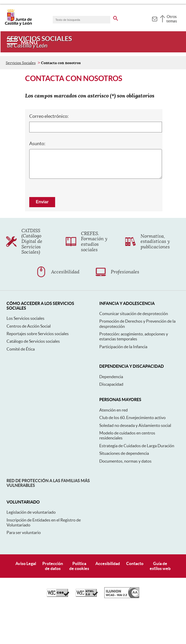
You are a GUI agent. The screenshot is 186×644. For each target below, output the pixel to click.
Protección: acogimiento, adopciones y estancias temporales (134, 372)
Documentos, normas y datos (125, 496)
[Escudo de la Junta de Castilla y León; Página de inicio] (18, 24)
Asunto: (37, 179)
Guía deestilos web (160, 601)
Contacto (135, 599)
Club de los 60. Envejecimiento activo (132, 453)
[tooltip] (155, 18)
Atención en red (114, 445)
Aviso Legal (26, 599)
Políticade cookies (79, 601)
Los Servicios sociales (25, 353)
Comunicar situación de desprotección (134, 349)
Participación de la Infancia (123, 382)
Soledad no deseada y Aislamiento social (135, 461)
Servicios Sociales (21, 98)
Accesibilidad (108, 599)
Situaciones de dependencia (124, 488)
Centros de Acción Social (29, 361)
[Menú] (22, 42)
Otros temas (172, 19)
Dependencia (111, 412)
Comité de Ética (21, 384)
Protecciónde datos (53, 601)
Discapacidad (111, 419)
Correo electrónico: (49, 151)
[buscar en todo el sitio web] (116, 17)
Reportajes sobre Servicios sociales (38, 369)
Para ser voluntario (24, 568)
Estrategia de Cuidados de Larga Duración (137, 481)
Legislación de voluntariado (31, 547)
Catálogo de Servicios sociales (33, 376)
